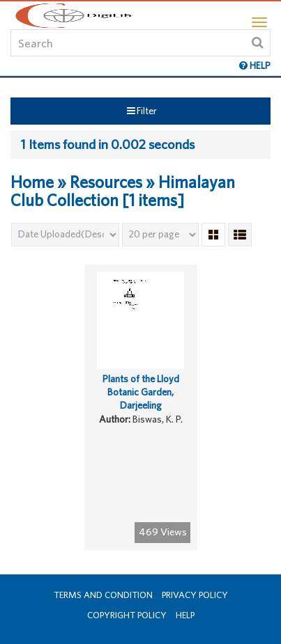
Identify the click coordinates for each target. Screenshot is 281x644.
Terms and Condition (103, 595)
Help (185, 615)
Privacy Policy (195, 595)
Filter (142, 111)
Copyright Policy (127, 615)
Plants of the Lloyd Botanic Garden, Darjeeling (141, 392)
